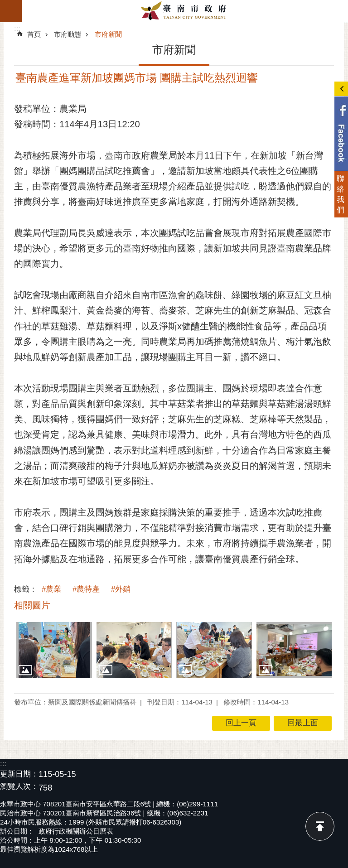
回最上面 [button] (303, 723)
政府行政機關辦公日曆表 (76, 831)
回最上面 (320, 826)
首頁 (34, 34)
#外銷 (121, 589)
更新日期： (19, 774)
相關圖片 (32, 605)
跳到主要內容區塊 (5, 5)
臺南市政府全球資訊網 (185, 11)
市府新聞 (108, 34)
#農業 (51, 589)
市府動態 (68, 34)
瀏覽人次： (19, 787)
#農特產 (86, 589)
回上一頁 (241, 723)
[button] (54, 650)
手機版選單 (11, 11)
